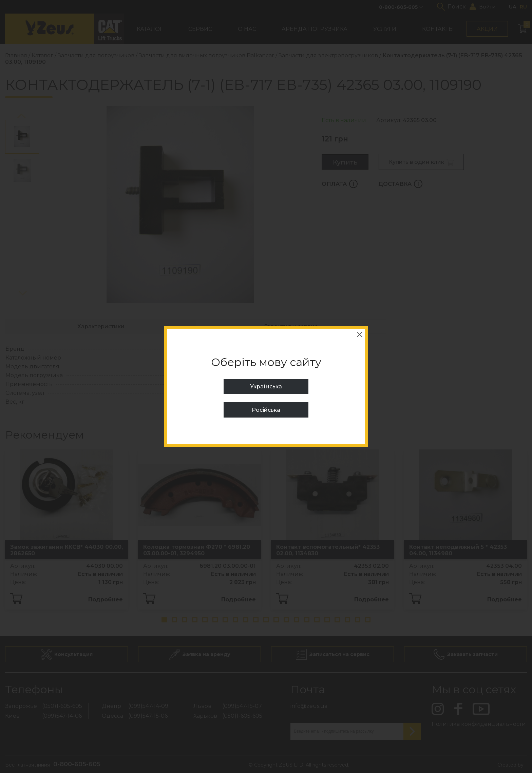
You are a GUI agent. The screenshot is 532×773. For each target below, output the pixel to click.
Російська (266, 410)
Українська (266, 386)
